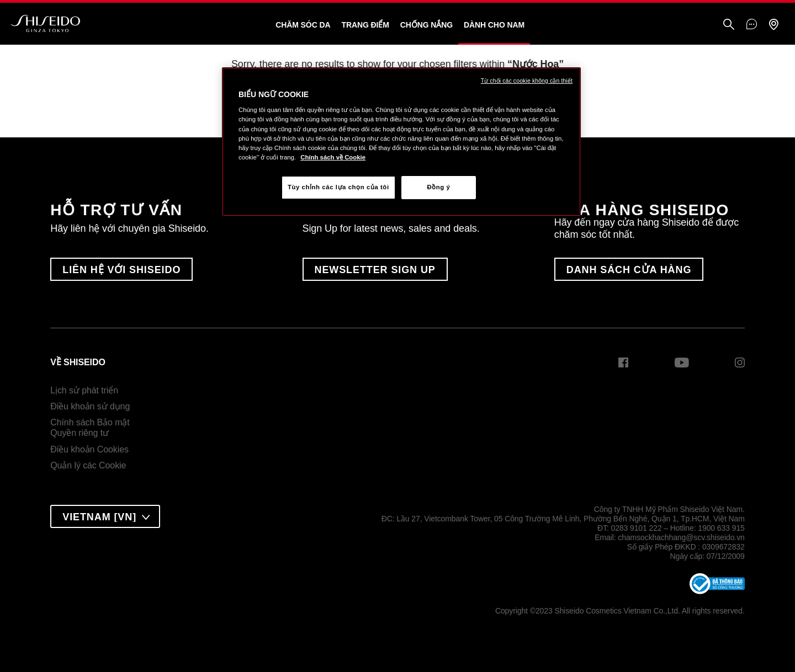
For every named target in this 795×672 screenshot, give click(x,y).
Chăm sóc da (303, 25)
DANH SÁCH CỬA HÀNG (629, 270)
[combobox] (105, 516)
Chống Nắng (426, 25)
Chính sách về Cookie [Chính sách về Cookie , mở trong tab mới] (333, 157)
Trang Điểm (365, 25)
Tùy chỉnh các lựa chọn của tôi (338, 187)
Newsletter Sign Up (375, 270)
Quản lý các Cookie (88, 465)
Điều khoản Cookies (89, 449)
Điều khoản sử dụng (90, 406)
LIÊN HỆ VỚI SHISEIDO (121, 270)
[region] (401, 142)
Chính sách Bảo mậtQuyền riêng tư (90, 428)
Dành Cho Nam (494, 25)
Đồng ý (438, 187)
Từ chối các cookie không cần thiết (527, 81)
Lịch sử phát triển (84, 390)
